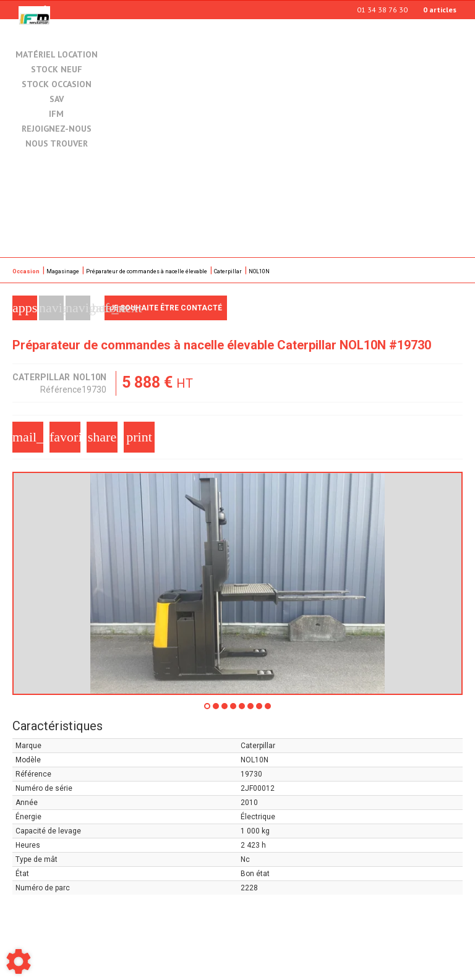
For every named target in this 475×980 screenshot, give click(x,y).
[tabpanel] (237, 583)
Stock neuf (57, 70)
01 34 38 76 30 (382, 10)
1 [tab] (208, 710)
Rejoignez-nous (57, 129)
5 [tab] (242, 710)
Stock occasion (57, 85)
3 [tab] (225, 710)
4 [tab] (234, 710)
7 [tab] (260, 710)
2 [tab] (216, 710)
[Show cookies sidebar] (19, 961)
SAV (57, 100)
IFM (56, 114)
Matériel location (57, 54)
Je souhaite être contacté (166, 308)
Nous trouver (57, 144)
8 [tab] (268, 710)
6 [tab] (251, 710)
